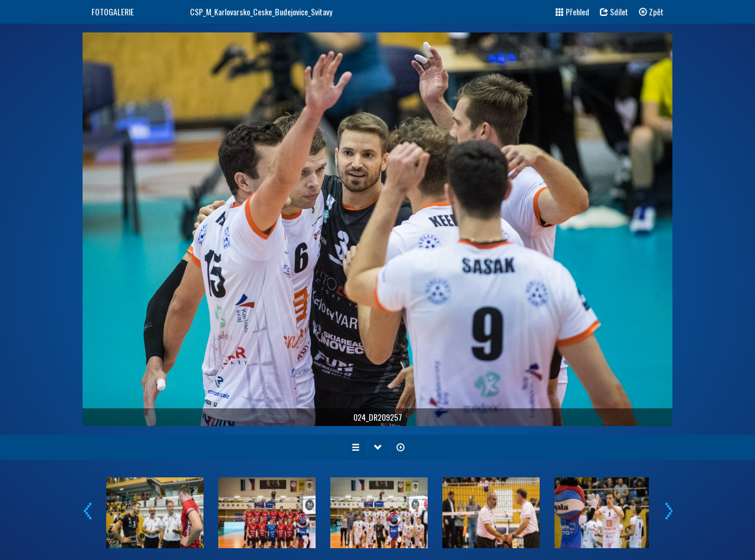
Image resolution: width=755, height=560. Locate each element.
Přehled (572, 12)
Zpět (651, 12)
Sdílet (614, 12)
